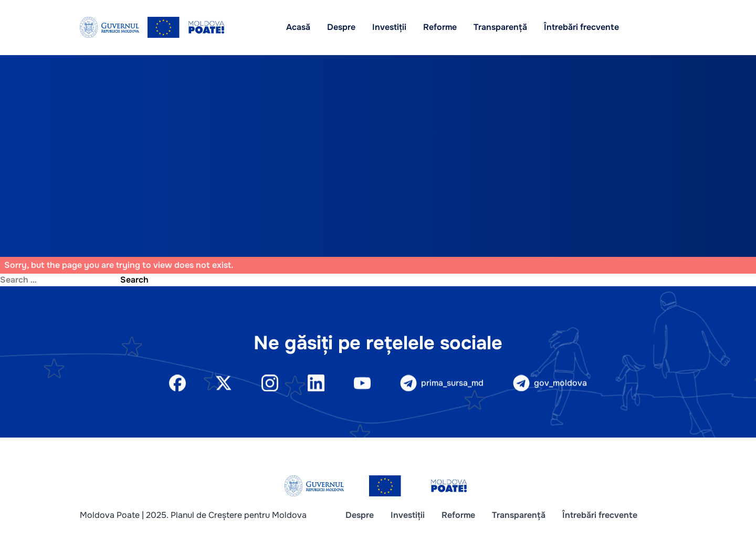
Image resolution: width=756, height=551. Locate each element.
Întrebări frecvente (581, 27)
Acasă (298, 27)
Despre (341, 27)
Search (134, 280)
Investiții (389, 27)
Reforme (440, 27)
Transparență (500, 27)
